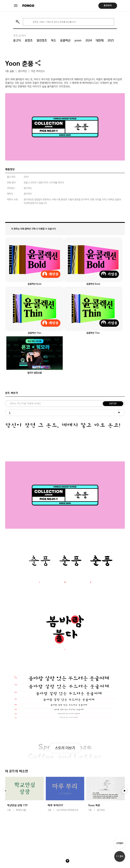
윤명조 (29, 40)
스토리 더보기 (65, 748)
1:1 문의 (120, 856)
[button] (125, 791)
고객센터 (120, 843)
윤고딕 (17, 40)
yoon (78, 40)
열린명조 (42, 40)
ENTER (113, 404)
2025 (111, 40)
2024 (89, 40)
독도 (54, 40)
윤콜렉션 (65, 40)
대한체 (100, 40)
